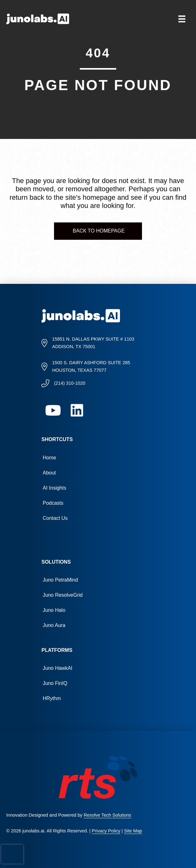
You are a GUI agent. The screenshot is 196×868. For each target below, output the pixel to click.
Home (49, 458)
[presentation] (12, 854)
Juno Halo (54, 610)
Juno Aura (54, 625)
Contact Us (55, 518)
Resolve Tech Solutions (107, 815)
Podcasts (53, 503)
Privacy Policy (106, 831)
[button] (53, 410)
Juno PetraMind (60, 580)
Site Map (133, 831)
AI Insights (54, 488)
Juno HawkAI (57, 668)
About (49, 473)
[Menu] (182, 19)
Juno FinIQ (55, 683)
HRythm (52, 698)
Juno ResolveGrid (63, 595)
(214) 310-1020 (70, 383)
